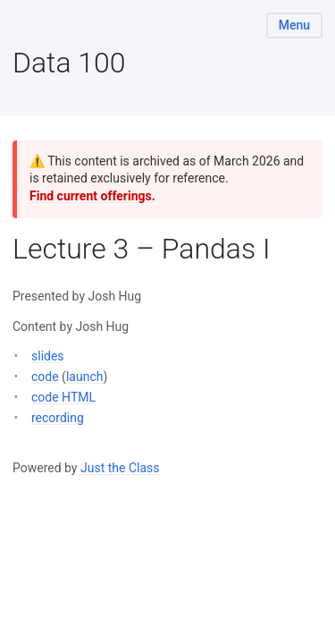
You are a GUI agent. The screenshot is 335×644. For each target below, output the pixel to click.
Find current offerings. (92, 196)
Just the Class (120, 468)
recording (58, 418)
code (45, 377)
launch (85, 377)
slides (48, 356)
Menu (294, 25)
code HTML (63, 397)
